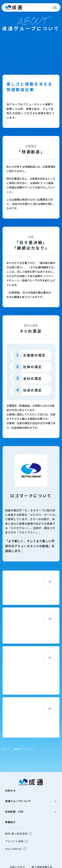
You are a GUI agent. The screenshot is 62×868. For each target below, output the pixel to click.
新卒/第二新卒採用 (16, 834)
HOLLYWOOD (13, 849)
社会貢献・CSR (14, 812)
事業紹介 (10, 822)
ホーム (6, 749)
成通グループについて (18, 801)
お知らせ (10, 790)
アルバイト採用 (14, 841)
